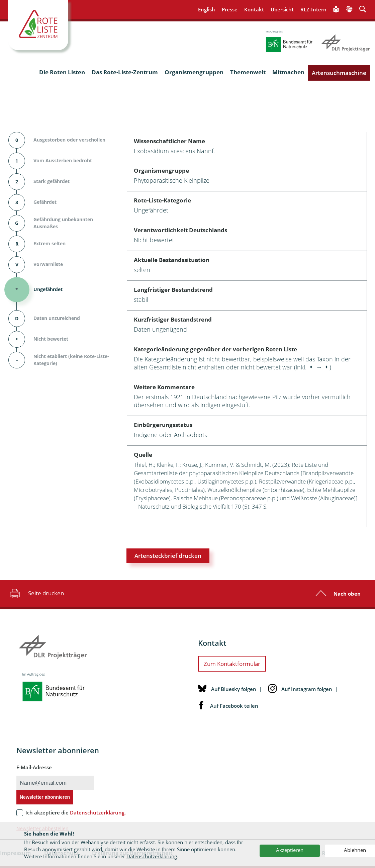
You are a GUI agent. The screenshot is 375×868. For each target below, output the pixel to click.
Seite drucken (36, 593)
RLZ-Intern (313, 9)
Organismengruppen (194, 72)
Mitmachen (288, 72)
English (207, 9)
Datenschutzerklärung (152, 856)
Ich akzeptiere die (76, 812)
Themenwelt (248, 72)
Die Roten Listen (62, 72)
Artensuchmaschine (339, 73)
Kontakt (254, 9)
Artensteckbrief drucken (168, 556)
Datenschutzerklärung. (98, 812)
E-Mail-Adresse (34, 767)
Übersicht (282, 9)
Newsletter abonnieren (45, 797)
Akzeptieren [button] (290, 850)
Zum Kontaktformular (232, 664)
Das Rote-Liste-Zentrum (125, 72)
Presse (230, 9)
